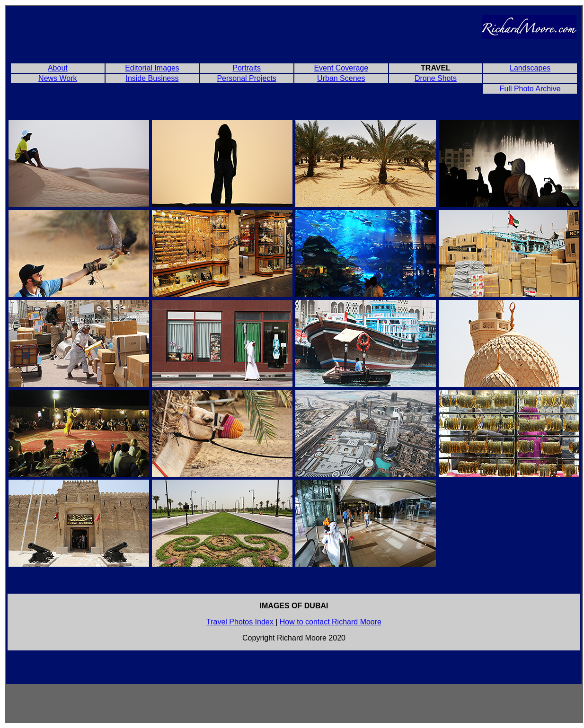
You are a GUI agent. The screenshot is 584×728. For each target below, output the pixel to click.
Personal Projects (246, 78)
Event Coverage (341, 68)
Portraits (247, 68)
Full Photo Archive (530, 89)
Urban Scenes (341, 78)
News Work (58, 78)
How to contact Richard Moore (331, 622)
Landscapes (530, 68)
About (58, 68)
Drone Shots (436, 78)
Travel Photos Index (240, 622)
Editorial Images (152, 68)
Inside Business (152, 78)
